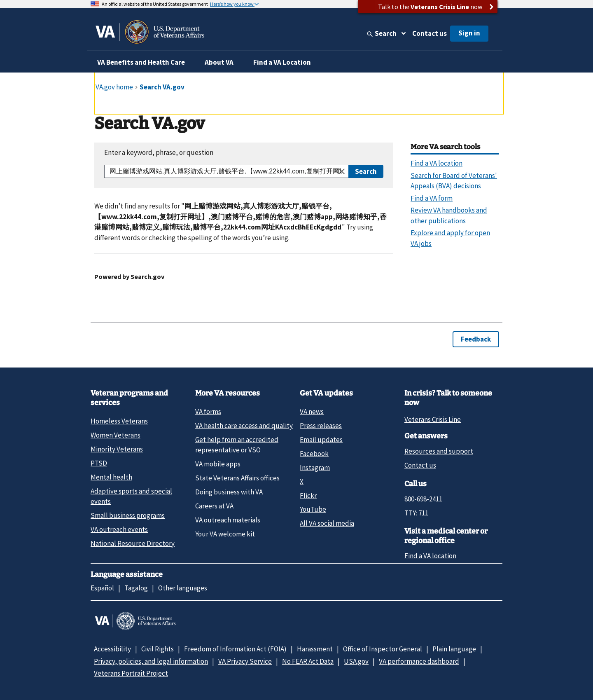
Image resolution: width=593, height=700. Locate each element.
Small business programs (128, 515)
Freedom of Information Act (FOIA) (235, 649)
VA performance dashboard (419, 661)
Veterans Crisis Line (433, 419)
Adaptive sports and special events (131, 496)
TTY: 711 (416, 513)
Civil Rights (158, 649)
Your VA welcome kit (225, 534)
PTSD (99, 463)
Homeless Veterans (119, 421)
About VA (219, 62)
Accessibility (112, 649)
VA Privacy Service (245, 661)
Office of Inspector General (383, 649)
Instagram (315, 468)
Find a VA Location (282, 62)
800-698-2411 (423, 499)
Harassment (315, 649)
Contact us (430, 33)
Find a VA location (430, 556)
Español (102, 588)
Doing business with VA (229, 492)
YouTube (313, 509)
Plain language (454, 649)
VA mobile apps (218, 464)
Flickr (308, 496)
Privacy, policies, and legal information (151, 661)
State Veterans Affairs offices (237, 478)
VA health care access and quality (244, 426)
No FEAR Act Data (308, 661)
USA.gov (356, 661)
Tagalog (136, 588)
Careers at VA (214, 506)
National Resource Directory (133, 543)
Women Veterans (116, 435)
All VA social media (327, 523)
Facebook (314, 454)
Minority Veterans (117, 449)
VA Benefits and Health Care (141, 62)
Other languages (183, 588)
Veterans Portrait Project (131, 673)
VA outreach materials (228, 520)
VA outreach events (119, 529)
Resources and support (439, 451)
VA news (312, 412)
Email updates (321, 440)
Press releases (321, 426)
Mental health (111, 477)
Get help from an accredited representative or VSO (237, 445)
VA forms (208, 412)
